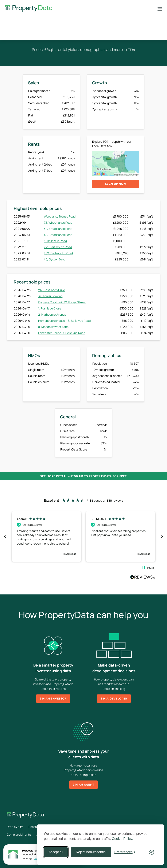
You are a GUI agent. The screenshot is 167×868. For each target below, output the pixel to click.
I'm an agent (83, 785)
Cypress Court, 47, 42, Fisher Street (62, 302)
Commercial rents (19, 834)
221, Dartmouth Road (58, 247)
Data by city (15, 827)
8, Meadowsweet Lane (53, 327)
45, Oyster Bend (55, 259)
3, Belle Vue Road (55, 241)
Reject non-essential (91, 852)
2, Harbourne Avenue (52, 314)
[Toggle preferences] (125, 852)
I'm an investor (53, 699)
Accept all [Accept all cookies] (56, 852)
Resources (36, 827)
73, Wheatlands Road (58, 222)
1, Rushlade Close (50, 308)
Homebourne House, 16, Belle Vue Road (64, 321)
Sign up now (116, 184)
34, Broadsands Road (58, 229)
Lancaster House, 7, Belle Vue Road (62, 333)
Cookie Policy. (123, 839)
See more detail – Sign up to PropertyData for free (83, 476)
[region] (83, 537)
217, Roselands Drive (52, 290)
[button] (5, 537)
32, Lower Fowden (50, 296)
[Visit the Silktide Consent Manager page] (152, 852)
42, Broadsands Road (58, 235)
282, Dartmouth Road (58, 253)
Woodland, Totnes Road (60, 216)
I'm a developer (114, 699)
